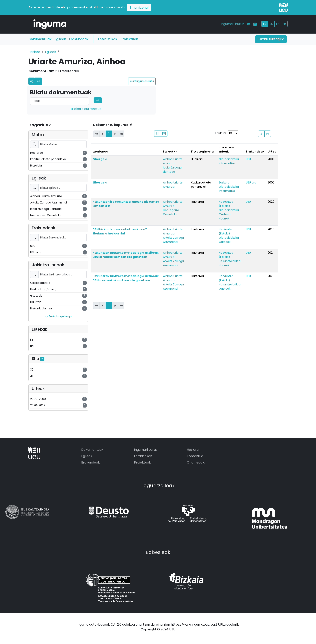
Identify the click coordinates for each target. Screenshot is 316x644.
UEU (248, 159)
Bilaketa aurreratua (86, 109)
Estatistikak (108, 39)
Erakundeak (79, 39)
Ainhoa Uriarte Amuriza (173, 161)
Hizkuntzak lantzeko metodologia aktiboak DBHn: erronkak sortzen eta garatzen (125, 278)
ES (271, 24)
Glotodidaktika (229, 159)
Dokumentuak (40, 39)
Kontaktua (195, 456)
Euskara (224, 182)
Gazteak (225, 242)
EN (278, 24)
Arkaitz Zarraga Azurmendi (173, 240)
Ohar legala (196, 462)
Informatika (227, 163)
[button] (38, 81)
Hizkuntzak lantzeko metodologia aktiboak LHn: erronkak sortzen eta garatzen (125, 255)
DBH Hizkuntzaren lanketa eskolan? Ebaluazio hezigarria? (120, 231)
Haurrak (224, 218)
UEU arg (251, 182)
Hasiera (34, 52)
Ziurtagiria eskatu (142, 81)
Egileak (60, 39)
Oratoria (225, 214)
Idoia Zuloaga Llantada (172, 170)
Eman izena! (139, 7)
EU (265, 24)
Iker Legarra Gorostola (171, 212)
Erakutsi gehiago (58, 317)
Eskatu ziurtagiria (271, 39)
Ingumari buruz (232, 24)
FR (284, 24)
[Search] (59, 101)
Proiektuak (129, 39)
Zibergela (100, 159)
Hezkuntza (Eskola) (226, 204)
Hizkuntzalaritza (230, 261)
